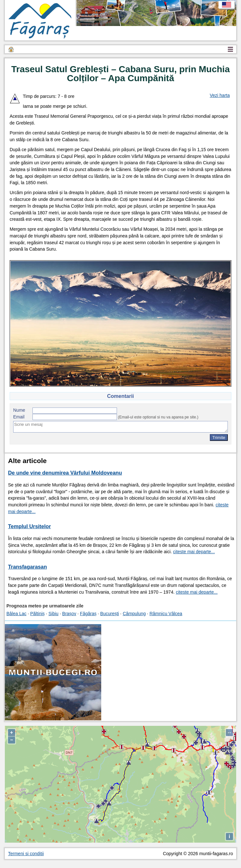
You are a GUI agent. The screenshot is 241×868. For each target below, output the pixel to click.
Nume (19, 410)
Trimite (219, 438)
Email (19, 417)
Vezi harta (220, 95)
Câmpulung (134, 614)
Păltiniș (37, 614)
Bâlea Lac (16, 614)
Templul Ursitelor (29, 526)
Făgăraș (88, 614)
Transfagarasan (27, 567)
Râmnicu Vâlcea (166, 614)
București (110, 614)
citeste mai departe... (194, 552)
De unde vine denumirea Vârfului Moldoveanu (65, 473)
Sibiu (54, 614)
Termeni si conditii (26, 854)
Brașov (69, 614)
